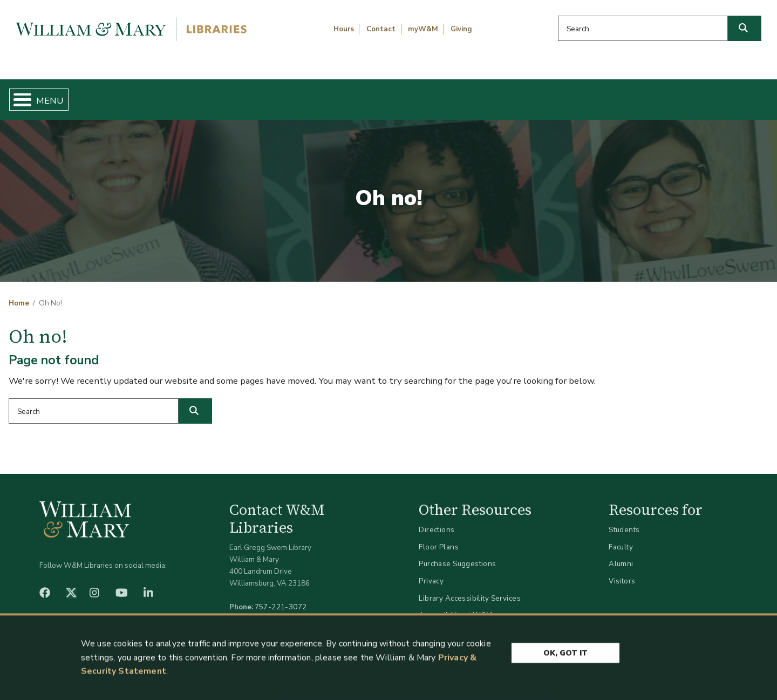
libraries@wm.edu (283, 610)
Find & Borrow (163, 95)
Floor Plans (439, 538)
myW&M (423, 29)
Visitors (622, 572)
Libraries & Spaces (444, 95)
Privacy (431, 572)
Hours (344, 29)
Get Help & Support (299, 95)
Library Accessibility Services (470, 589)
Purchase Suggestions (457, 555)
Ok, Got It (565, 656)
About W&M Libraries (592, 95)
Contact (381, 29)
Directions (437, 521)
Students (624, 521)
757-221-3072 (281, 598)
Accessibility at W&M (455, 606)
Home (59, 95)
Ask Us (715, 95)
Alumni (621, 555)
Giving (461, 29)
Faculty (621, 538)
